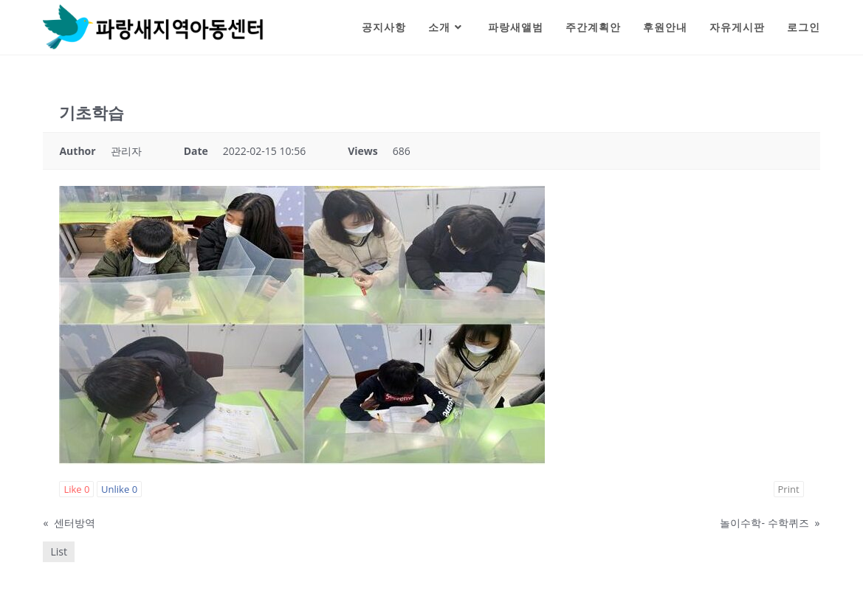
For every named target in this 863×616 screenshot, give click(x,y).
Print (789, 489)
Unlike (119, 489)
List (59, 551)
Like (76, 489)
